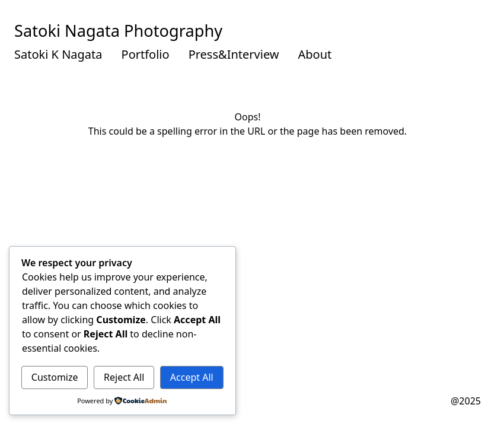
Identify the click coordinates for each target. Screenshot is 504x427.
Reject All (124, 377)
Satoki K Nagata (58, 54)
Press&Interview (234, 54)
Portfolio (146, 54)
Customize (55, 377)
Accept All (192, 377)
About (315, 54)
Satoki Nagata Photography (118, 31)
